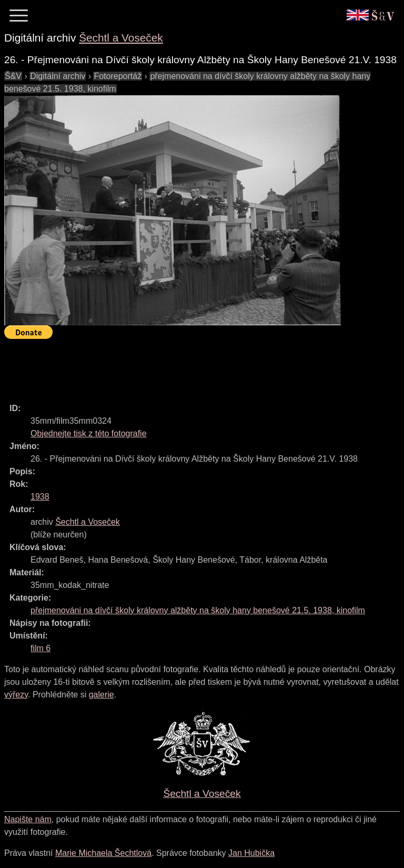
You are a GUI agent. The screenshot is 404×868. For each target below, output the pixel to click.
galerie (102, 695)
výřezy (16, 695)
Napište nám (28, 819)
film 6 (41, 648)
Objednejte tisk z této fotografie (89, 433)
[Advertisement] (196, 366)
